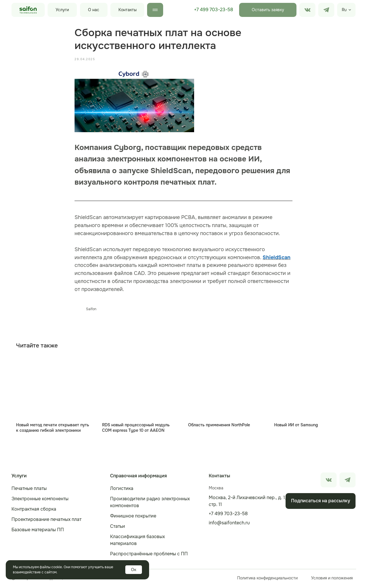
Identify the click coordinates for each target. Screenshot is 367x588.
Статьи (118, 528)
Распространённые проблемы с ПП (149, 555)
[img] (326, 10)
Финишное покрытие (133, 517)
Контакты (128, 10)
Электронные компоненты (40, 500)
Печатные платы (29, 490)
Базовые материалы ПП (38, 531)
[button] (268, 10)
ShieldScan (277, 258)
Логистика (122, 490)
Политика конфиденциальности (267, 579)
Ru (344, 10)
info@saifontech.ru (229, 524)
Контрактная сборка (34, 510)
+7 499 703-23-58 (214, 10)
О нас (94, 10)
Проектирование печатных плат (46, 521)
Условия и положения (332, 579)
